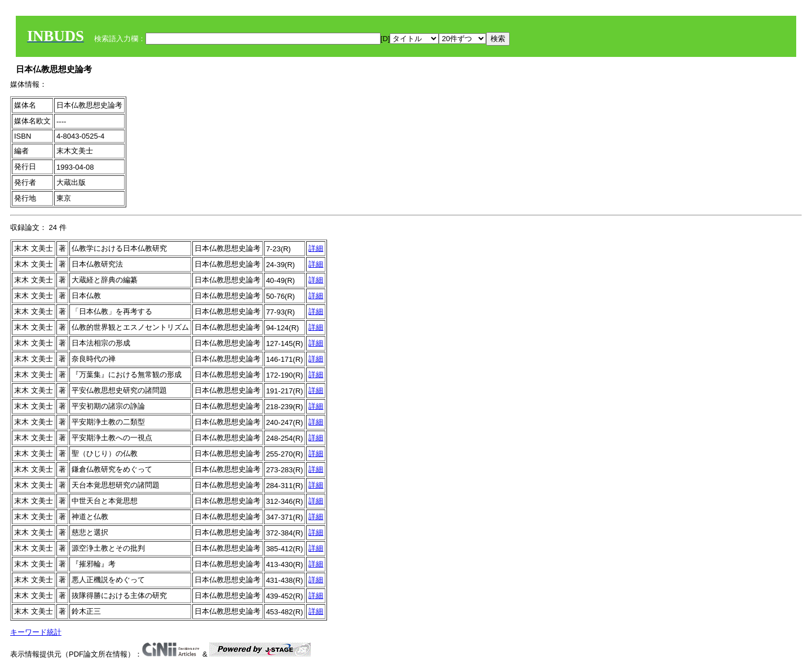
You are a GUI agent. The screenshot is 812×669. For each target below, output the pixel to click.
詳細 (316, 248)
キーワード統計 (36, 632)
